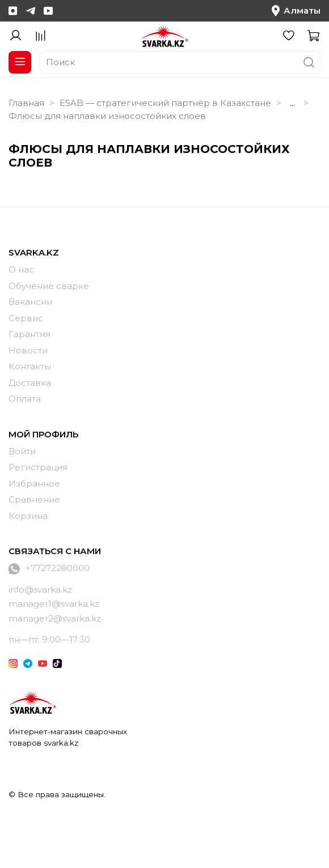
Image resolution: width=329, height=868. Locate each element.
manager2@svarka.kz (55, 618)
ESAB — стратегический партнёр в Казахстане (165, 103)
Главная (26, 103)
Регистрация (38, 467)
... (292, 103)
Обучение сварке (49, 286)
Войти (22, 451)
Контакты (30, 366)
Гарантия (29, 334)
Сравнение (34, 499)
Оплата (25, 399)
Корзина (28, 516)
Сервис (26, 318)
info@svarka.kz (40, 590)
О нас (21, 269)
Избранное (34, 484)
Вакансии (30, 302)
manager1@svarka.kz (54, 604)
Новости (28, 350)
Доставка (30, 383)
